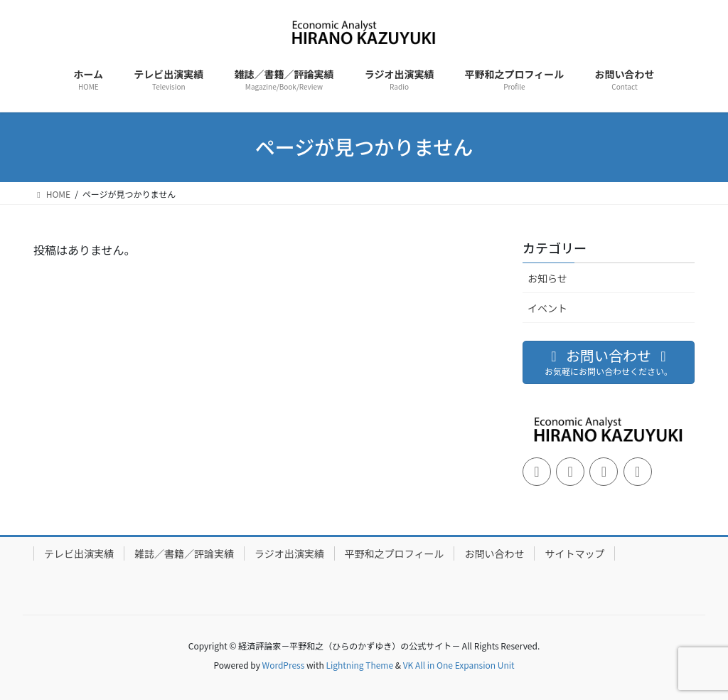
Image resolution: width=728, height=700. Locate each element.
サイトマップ (574, 553)
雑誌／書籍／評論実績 (184, 553)
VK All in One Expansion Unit (459, 665)
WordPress (284, 665)
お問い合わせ (494, 553)
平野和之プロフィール (395, 553)
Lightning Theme (359, 665)
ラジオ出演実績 (289, 553)
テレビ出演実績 (79, 553)
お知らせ (547, 278)
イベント (547, 308)
